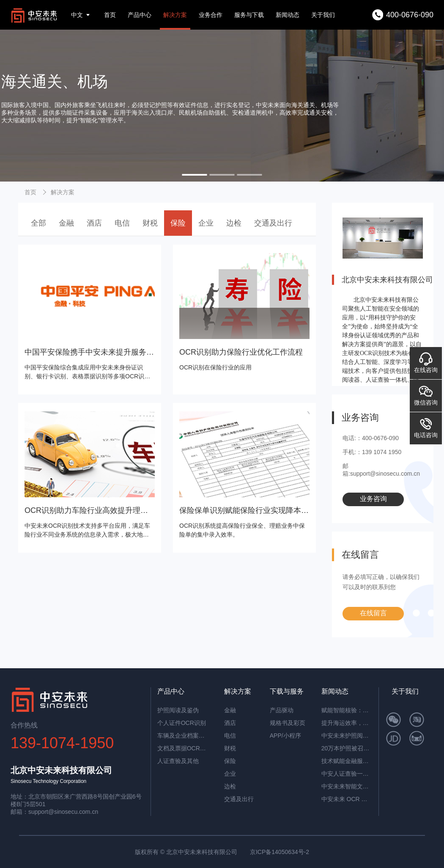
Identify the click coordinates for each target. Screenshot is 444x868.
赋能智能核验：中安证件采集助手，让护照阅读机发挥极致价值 (347, 710)
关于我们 (323, 15)
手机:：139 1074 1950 (372, 452)
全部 (38, 223)
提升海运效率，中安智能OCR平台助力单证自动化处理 (347, 723)
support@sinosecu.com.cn (63, 812)
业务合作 (211, 15)
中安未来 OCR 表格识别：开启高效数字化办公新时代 (347, 799)
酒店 (94, 223)
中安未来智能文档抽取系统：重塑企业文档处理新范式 (347, 786)
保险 (178, 223)
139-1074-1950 (62, 743)
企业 (206, 223)
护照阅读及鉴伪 (178, 710)
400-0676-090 (410, 15)
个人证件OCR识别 (182, 723)
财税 (150, 223)
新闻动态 (288, 15)
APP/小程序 (285, 736)
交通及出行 (273, 223)
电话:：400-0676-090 (371, 438)
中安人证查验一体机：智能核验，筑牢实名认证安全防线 (347, 774)
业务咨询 (373, 499)
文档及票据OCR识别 (183, 748)
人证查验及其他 (178, 761)
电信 (122, 223)
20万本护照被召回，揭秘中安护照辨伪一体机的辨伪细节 (347, 748)
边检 (234, 223)
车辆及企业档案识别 (183, 736)
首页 (110, 15)
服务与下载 (249, 15)
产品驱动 (282, 710)
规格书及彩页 (288, 723)
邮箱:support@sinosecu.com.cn (381, 470)
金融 (66, 223)
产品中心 (140, 15)
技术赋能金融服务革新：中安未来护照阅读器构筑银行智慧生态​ (347, 761)
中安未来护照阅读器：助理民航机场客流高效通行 (347, 736)
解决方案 (175, 15)
